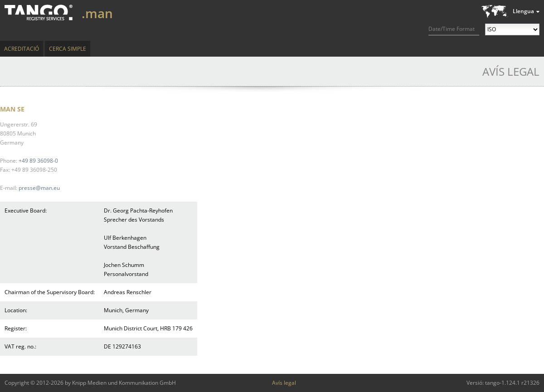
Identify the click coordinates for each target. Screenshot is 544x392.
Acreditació (22, 49)
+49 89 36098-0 (38, 161)
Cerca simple (68, 49)
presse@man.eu (39, 188)
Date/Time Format (452, 29)
